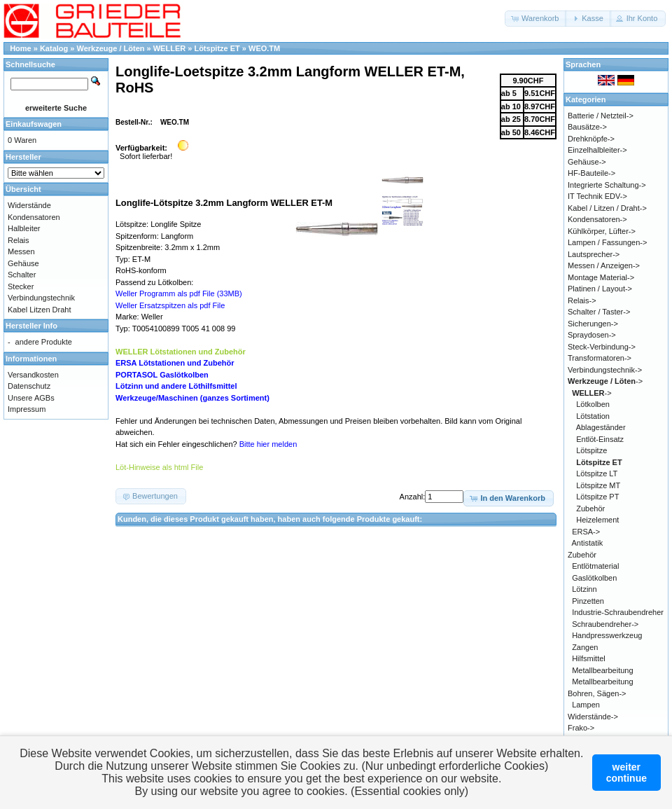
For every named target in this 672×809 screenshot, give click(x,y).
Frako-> (581, 728)
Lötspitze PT (597, 497)
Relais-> (582, 300)
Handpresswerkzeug (607, 635)
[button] (536, 19)
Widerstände (29, 205)
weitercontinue (626, 773)
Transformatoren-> (600, 358)
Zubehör (590, 509)
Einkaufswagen (34, 124)
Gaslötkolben (594, 578)
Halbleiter (24, 228)
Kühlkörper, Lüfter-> (602, 231)
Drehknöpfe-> (591, 139)
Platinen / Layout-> (600, 289)
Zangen (585, 647)
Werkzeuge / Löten (111, 48)
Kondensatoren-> (597, 219)
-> (605, 381)
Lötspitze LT (597, 473)
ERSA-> (586, 532)
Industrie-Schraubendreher (618, 612)
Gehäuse (23, 263)
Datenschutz (29, 386)
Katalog (54, 48)
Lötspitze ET (217, 48)
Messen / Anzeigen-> (604, 265)
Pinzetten (588, 601)
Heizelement (597, 520)
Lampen (586, 705)
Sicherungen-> (593, 324)
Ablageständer (601, 427)
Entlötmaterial (595, 566)
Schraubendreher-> (605, 624)
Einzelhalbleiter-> (597, 150)
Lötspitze (591, 450)
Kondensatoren (34, 217)
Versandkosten (33, 375)
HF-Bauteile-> (591, 173)
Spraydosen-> (592, 335)
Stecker (21, 286)
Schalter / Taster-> (599, 312)
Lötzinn (584, 589)
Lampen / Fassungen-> (607, 242)
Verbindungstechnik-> (605, 370)
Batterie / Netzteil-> (601, 116)
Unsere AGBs (31, 398)
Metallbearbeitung (602, 670)
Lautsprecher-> (594, 254)
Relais (19, 240)
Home (21, 48)
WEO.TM (264, 48)
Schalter (22, 275)
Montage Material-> (601, 277)
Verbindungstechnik (41, 298)
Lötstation (593, 416)
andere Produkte (44, 342)
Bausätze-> (587, 127)
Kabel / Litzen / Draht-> (607, 208)
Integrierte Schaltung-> (607, 185)
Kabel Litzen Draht (40, 310)
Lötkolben (593, 404)
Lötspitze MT (598, 485)
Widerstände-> (593, 717)
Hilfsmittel (589, 658)
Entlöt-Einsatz (600, 439)
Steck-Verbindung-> (602, 347)
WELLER (169, 48)
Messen (21, 251)
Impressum (27, 409)
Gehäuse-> (587, 162)
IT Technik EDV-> (597, 196)
